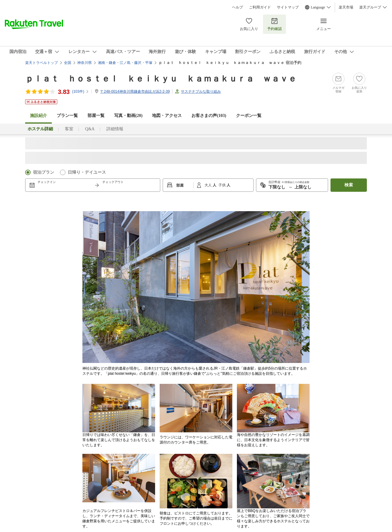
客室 (69, 129)
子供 (223, 185)
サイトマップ (288, 7)
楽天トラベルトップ (42, 63)
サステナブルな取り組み (201, 91)
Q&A (90, 129)
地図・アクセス (167, 116)
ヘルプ (238, 7)
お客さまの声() (209, 116)
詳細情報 (115, 129)
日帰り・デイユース (87, 172)
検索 (349, 185)
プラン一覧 (67, 116)
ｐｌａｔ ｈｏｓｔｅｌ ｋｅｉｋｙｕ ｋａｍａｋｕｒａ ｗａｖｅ (161, 79)
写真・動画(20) (128, 116)
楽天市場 (346, 7)
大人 (209, 185)
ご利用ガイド (260, 7)
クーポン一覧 (249, 116)
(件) (81, 91)
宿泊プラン (44, 172)
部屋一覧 (96, 116)
